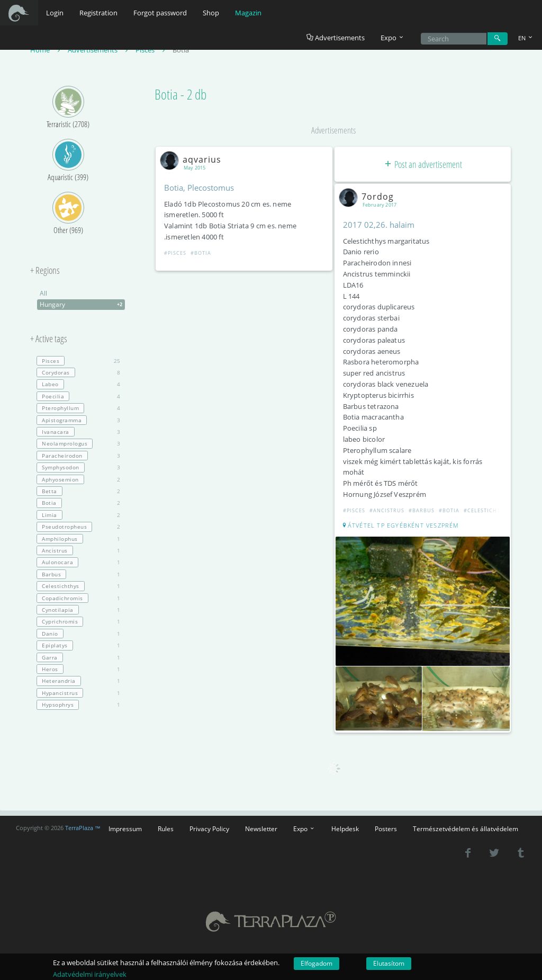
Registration (98, 13)
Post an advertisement (423, 164)
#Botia (201, 253)
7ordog (368, 197)
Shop (211, 13)
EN (526, 38)
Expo (304, 828)
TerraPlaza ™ (83, 828)
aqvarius (193, 159)
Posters (386, 828)
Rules (166, 828)
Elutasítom (389, 963)
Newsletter (261, 828)
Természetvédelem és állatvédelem (466, 828)
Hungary (82, 305)
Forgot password (160, 13)
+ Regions (45, 271)
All (43, 293)
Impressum (125, 828)
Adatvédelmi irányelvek (90, 974)
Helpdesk (345, 828)
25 (78, 361)
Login (55, 13)
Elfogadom (317, 963)
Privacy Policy (209, 828)
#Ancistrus (387, 510)
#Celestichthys (487, 510)
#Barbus (422, 510)
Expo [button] (393, 38)
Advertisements (336, 38)
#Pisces (175, 253)
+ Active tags (49, 339)
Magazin (248, 13)
